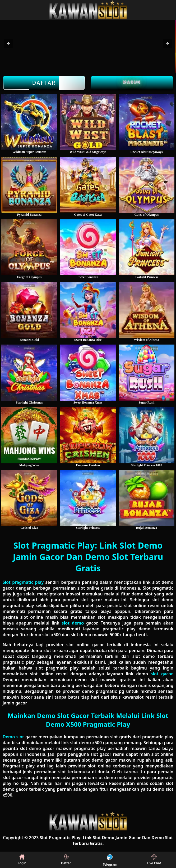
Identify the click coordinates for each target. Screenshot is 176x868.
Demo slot (13, 737)
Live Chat (154, 860)
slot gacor (162, 674)
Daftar (44, 83)
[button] (9, 44)
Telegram (110, 860)
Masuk (132, 82)
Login (22, 860)
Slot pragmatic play (23, 582)
